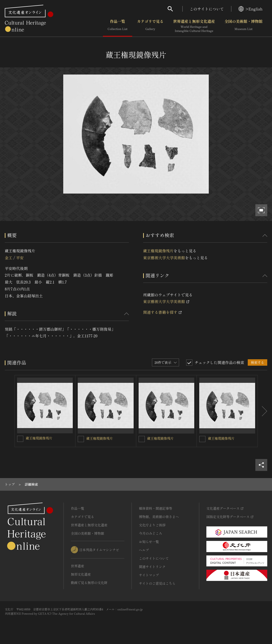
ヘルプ (144, 550)
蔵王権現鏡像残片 (158, 251)
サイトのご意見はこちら (157, 583)
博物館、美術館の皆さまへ (159, 517)
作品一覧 (118, 26)
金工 (9, 258)
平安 (20, 258)
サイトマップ (149, 575)
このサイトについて (207, 9)
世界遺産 (78, 566)
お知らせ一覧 (149, 542)
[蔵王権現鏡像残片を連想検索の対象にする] (20, 439)
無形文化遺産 (81, 574)
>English (250, 9)
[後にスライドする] (262, 411)
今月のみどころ (151, 533)
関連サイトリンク (152, 567)
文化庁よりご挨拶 (152, 525)
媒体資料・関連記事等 (155, 508)
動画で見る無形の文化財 (89, 583)
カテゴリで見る (150, 26)
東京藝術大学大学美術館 (164, 258)
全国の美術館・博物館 (243, 26)
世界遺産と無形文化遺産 (194, 26)
